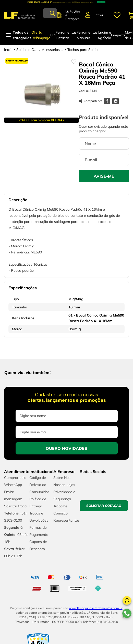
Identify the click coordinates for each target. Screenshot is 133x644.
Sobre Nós (62, 478)
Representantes (66, 520)
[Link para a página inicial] (8, 50)
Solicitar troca (15, 506)
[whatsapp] (116, 101)
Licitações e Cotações (73, 15)
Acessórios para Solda (53, 50)
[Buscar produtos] (52, 13)
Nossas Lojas (64, 485)
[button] (127, 601)
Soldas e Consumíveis (27, 50)
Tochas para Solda (82, 50)
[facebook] (107, 101)
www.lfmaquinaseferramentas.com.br (96, 608)
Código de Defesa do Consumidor (39, 485)
